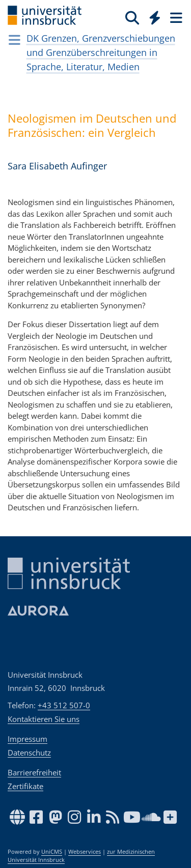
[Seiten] (175, 17)
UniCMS (52, 852)
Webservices (85, 852)
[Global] (152, 16)
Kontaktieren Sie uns (44, 719)
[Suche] (132, 17)
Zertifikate (25, 786)
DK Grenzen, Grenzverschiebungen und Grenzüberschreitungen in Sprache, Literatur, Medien (101, 52)
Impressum (28, 739)
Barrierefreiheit (34, 772)
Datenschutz (29, 753)
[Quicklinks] (155, 17)
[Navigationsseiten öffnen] (15, 40)
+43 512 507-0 (64, 705)
